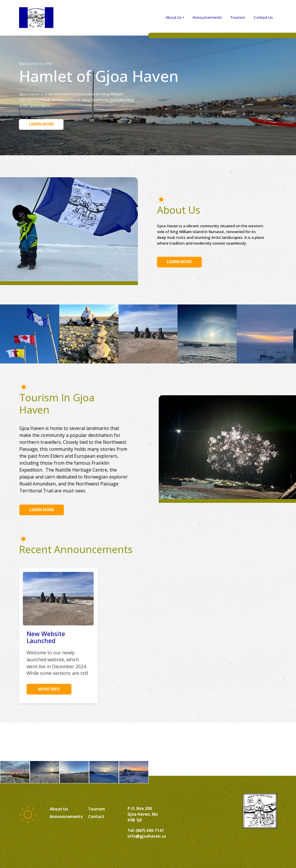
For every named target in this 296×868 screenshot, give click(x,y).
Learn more (41, 124)
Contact (96, 817)
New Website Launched (46, 637)
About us (59, 809)
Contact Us (263, 17)
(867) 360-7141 (150, 830)
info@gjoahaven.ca (147, 836)
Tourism (238, 17)
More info (49, 689)
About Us (174, 17)
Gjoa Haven (36, 18)
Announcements (207, 17)
